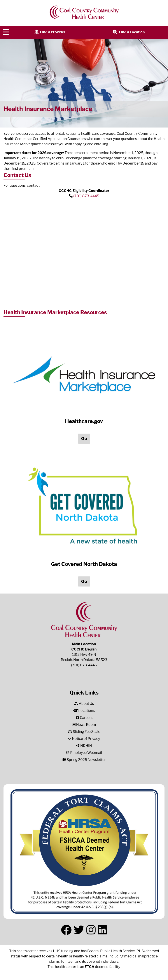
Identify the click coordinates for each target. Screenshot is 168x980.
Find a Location (128, 32)
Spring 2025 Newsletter (84, 760)
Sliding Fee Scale (84, 732)
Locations (84, 711)
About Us (84, 704)
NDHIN (84, 746)
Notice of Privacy (84, 739)
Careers (84, 718)
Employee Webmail (84, 753)
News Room (84, 725)
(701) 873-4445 (86, 196)
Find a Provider (50, 32)
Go (84, 439)
